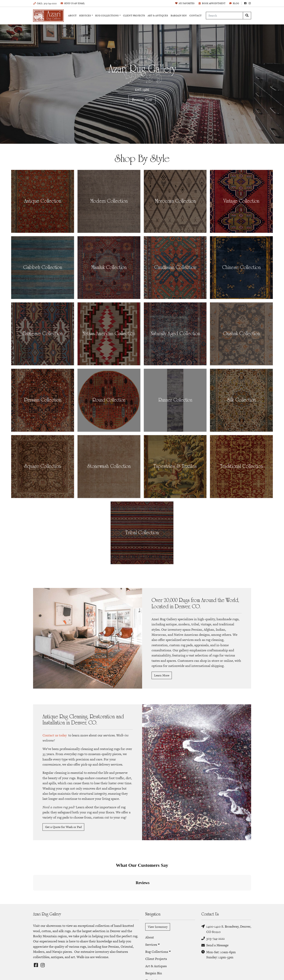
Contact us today (55, 735)
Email (73, 3)
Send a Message (215, 945)
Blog (234, 3)
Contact (195, 16)
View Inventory (158, 927)
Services (85, 16)
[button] (33, 895)
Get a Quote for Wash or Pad (63, 827)
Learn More (162, 675)
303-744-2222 (213, 939)
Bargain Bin (179, 16)
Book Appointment (212, 3)
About (72, 16)
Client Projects (134, 16)
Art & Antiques (158, 16)
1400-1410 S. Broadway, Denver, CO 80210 (226, 929)
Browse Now (142, 99)
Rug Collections (107, 16)
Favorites (185, 3)
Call (45, 3)
